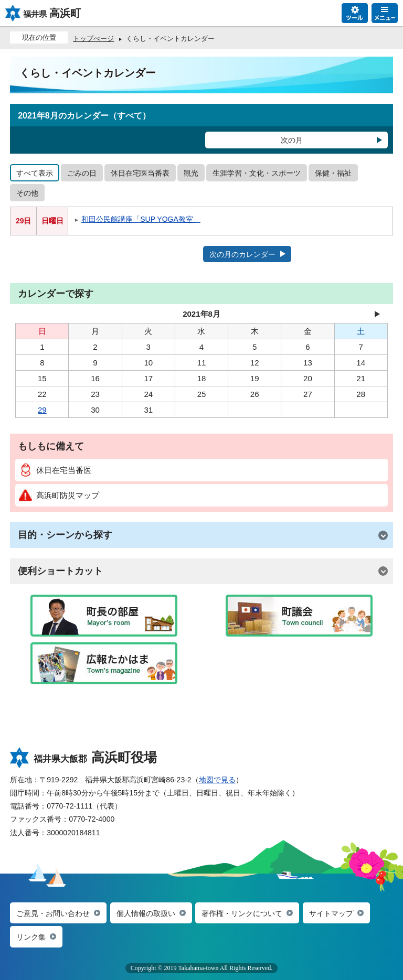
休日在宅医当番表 (140, 173)
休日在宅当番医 (55, 470)
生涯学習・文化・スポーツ (257, 173)
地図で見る (217, 780)
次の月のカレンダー (242, 254)
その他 (27, 193)
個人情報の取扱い (146, 913)
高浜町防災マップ (59, 495)
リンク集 (31, 937)
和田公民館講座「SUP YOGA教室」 (141, 219)
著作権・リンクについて (242, 913)
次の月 (292, 140)
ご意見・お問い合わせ (53, 913)
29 (42, 410)
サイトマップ (331, 913)
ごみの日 (82, 173)
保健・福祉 (333, 173)
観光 (191, 173)
